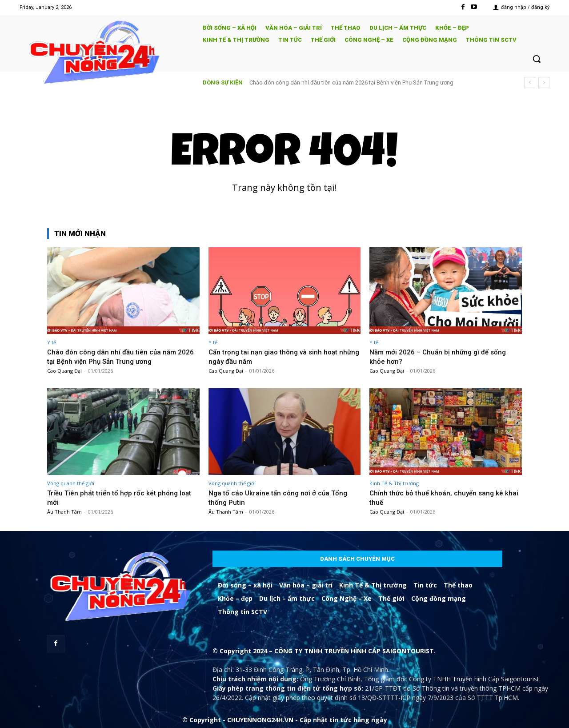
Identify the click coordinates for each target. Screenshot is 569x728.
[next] (544, 82)
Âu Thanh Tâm (64, 512)
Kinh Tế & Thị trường (394, 483)
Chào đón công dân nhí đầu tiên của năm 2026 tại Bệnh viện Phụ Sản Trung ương (115, 356)
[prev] (530, 82)
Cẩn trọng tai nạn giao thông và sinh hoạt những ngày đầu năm (329, 82)
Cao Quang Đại (64, 371)
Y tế (52, 342)
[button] (537, 59)
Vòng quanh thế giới (71, 483)
